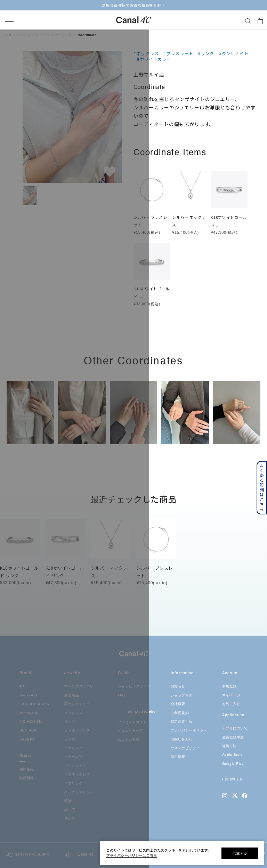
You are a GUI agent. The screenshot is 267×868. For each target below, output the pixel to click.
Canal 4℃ (28, 696)
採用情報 (178, 757)
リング (70, 722)
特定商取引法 (182, 722)
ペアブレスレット (79, 792)
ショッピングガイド (134, 687)
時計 (68, 801)
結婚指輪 (27, 778)
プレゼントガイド (132, 722)
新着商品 (72, 696)
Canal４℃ (26, 35)
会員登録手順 (233, 738)
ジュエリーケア (131, 731)
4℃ (23, 687)
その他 (70, 819)
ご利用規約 (180, 713)
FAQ (122, 696)
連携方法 (229, 746)
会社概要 (178, 704)
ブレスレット (75, 766)
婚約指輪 (27, 770)
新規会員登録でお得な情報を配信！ (134, 5)
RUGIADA (28, 731)
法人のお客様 (129, 740)
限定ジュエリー (77, 704)
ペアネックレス (77, 775)
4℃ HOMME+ (31, 722)
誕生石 (70, 810)
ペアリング (73, 784)
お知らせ (178, 687)
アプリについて (235, 729)
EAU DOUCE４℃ (34, 704)
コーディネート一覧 (56, 35)
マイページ (231, 696)
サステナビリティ (185, 748)
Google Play (233, 764)
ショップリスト (183, 696)
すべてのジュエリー (81, 687)
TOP (9, 35)
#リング (206, 53)
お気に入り (231, 704)
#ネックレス (146, 53)
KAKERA (27, 740)
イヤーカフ (73, 757)
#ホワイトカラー (154, 59)
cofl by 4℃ (29, 713)
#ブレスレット (178, 53)
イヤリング (73, 748)
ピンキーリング (77, 731)
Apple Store (233, 755)
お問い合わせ (182, 740)
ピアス (70, 740)
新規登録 (229, 687)
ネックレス (73, 713)
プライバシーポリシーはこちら (131, 855)
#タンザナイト (234, 53)
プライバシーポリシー (189, 731)
